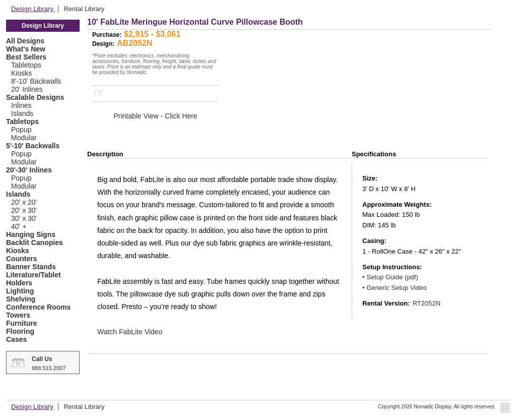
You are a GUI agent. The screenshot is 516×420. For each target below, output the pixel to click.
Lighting (20, 291)
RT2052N (427, 303)
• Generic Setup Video (395, 288)
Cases (16, 339)
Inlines (21, 105)
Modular (24, 138)
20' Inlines (27, 89)
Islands (22, 113)
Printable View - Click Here (155, 116)
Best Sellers (26, 57)
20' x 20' (24, 202)
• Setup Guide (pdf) (390, 277)
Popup (21, 130)
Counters (21, 259)
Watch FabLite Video (130, 332)
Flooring (20, 331)
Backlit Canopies (35, 243)
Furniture (21, 323)
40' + (19, 226)
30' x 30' (24, 218)
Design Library (33, 9)
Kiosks (21, 73)
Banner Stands (31, 267)
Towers (18, 315)
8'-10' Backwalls (36, 81)
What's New (26, 49)
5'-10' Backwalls (33, 146)
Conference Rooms (38, 307)
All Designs (25, 41)
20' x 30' (24, 210)
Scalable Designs (35, 97)
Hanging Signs (31, 234)
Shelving (21, 299)
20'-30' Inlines (29, 170)
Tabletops (26, 65)
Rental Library (84, 9)
